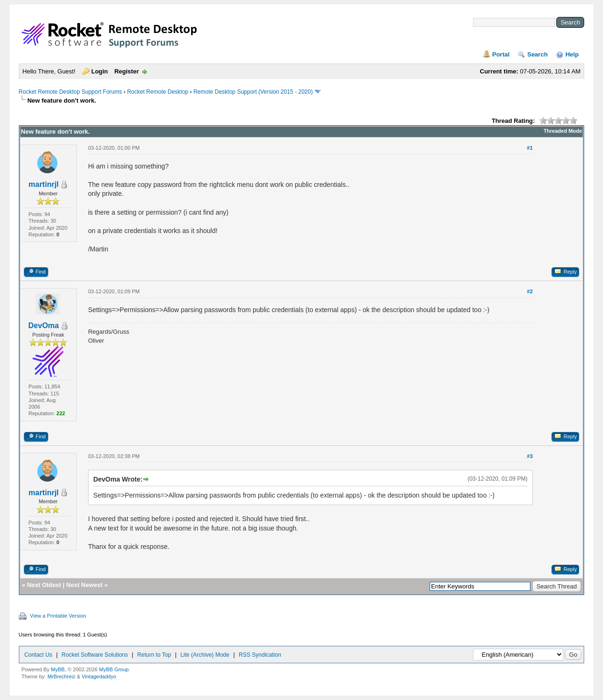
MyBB (58, 669)
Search (537, 54)
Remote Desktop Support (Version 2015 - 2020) (253, 92)
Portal (501, 54)
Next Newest (85, 585)
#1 (530, 148)
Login (100, 71)
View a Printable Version (58, 616)
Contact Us (38, 655)
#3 (530, 456)
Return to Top (154, 655)
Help (572, 54)
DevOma (44, 326)
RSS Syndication (260, 655)
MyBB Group (114, 669)
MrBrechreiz (61, 676)
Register (127, 71)
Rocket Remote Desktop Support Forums (70, 92)
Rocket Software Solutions (95, 655)
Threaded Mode (563, 131)
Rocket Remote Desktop (158, 92)
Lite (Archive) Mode (205, 655)
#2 (530, 291)
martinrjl (44, 184)
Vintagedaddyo (99, 676)
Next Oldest (44, 585)
